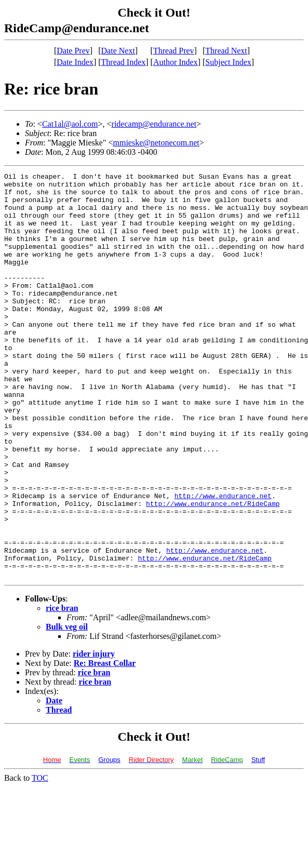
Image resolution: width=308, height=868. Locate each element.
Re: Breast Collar (105, 744)
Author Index (176, 62)
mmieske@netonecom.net (156, 143)
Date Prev (73, 51)
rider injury (94, 735)
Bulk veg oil (67, 708)
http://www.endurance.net (223, 561)
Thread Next (226, 51)
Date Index (75, 62)
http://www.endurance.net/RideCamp (213, 570)
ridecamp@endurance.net (154, 124)
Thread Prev (174, 51)
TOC (40, 859)
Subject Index (228, 62)
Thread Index (124, 62)
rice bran (62, 689)
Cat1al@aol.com (70, 124)
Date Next (118, 51)
